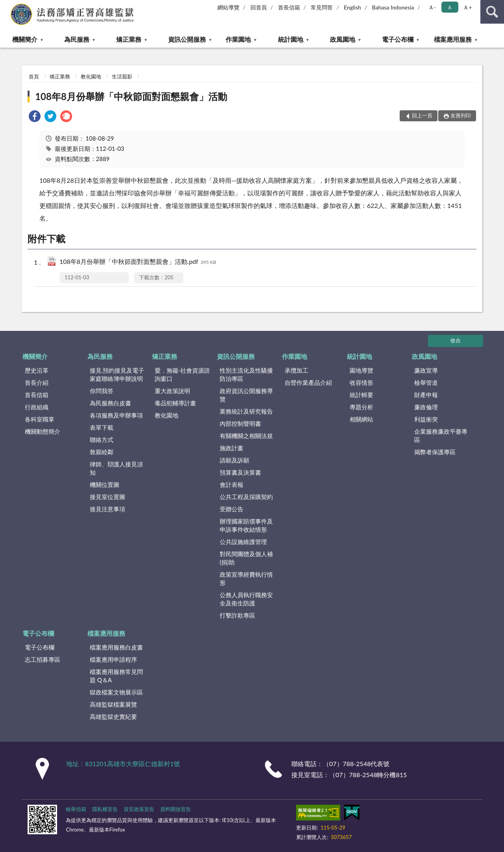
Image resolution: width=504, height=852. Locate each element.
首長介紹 (37, 382)
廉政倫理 (426, 407)
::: (6, 6)
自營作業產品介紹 (308, 382)
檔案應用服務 (453, 39)
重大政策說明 (172, 391)
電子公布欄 (398, 39)
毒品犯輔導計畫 (175, 403)
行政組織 (37, 407)
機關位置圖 (105, 484)
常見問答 (322, 7)
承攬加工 (296, 370)
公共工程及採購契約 (246, 497)
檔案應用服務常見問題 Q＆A (116, 676)
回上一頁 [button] (422, 115)
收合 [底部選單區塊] (456, 340)
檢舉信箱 (76, 809)
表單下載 (102, 427)
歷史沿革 (37, 370)
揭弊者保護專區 (435, 452)
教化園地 (91, 76)
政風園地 (343, 39)
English (352, 7)
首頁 (34, 76)
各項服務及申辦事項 (116, 415)
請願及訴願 (234, 460)
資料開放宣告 (176, 809)
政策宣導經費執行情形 (246, 578)
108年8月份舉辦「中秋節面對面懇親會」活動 (131, 96)
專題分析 (361, 407)
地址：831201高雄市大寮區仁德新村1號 (123, 764)
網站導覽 (228, 7)
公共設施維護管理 (243, 542)
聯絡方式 (102, 440)
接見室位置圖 (107, 497)
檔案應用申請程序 (113, 659)
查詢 (492, 12)
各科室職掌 (40, 419)
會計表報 (232, 484)
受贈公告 (232, 509)
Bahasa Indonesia (393, 7)
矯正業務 (129, 39)
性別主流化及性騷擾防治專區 (246, 374)
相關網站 (361, 419)
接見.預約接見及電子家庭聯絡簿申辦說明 (117, 374)
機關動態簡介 (43, 431)
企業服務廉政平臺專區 (441, 435)
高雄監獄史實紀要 (113, 716)
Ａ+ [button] (467, 7)
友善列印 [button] (461, 115)
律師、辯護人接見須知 (116, 468)
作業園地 (238, 39)
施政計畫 (232, 448)
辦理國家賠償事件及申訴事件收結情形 (246, 525)
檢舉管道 (426, 382)
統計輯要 (361, 395)
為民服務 (77, 39)
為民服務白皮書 (110, 403)
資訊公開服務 (187, 39)
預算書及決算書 (240, 472)
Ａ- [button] (432, 7)
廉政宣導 (426, 370)
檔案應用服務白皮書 (116, 647)
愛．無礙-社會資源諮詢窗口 (183, 374)
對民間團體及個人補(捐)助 (246, 558)
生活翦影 (122, 76)
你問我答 (102, 391)
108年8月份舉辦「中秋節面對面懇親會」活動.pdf (138, 262)
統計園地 (291, 39)
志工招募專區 (43, 659)
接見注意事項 (107, 509)
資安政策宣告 (139, 809)
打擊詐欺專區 (237, 615)
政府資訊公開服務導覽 (246, 395)
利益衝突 (426, 419)
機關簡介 (25, 39)
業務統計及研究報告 (246, 411)
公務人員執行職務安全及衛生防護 (246, 599)
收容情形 (361, 382)
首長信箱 (289, 7)
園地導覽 (361, 370)
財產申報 (426, 395)
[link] (35, 117)
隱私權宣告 (105, 809)
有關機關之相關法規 (246, 436)
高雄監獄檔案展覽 (113, 704)
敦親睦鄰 (102, 452)
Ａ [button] (450, 7)
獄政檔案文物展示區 (116, 692)
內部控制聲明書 (240, 423)
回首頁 (259, 7)
